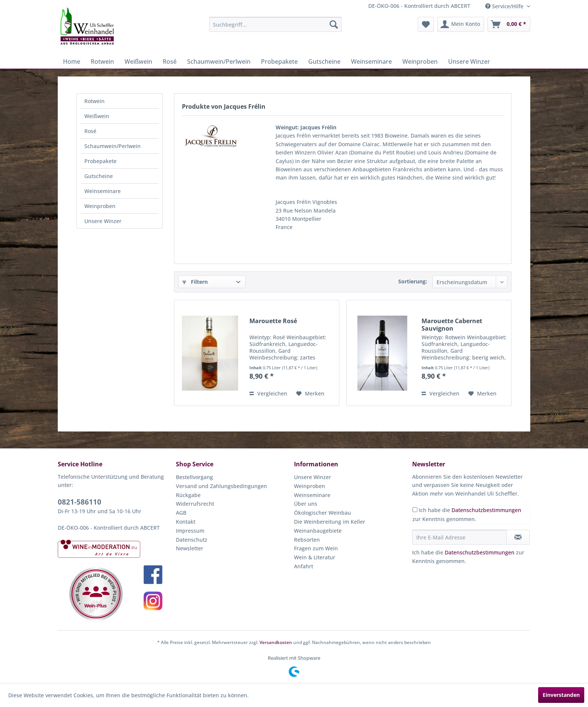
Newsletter (190, 548)
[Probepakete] (279, 61)
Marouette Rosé (273, 321)
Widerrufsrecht (195, 504)
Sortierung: (413, 281)
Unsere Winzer (103, 221)
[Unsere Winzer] (469, 61)
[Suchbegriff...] (275, 24)
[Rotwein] (102, 61)
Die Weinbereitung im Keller (330, 522)
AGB (181, 513)
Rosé (90, 131)
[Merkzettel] (426, 24)
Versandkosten (276, 642)
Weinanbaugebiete (318, 531)
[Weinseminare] (371, 61)
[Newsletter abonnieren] (518, 537)
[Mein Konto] (461, 24)
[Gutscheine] (324, 61)
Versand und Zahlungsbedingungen (221, 486)
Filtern (195, 282)
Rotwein (94, 101)
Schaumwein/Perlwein (112, 146)
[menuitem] (275, 24)
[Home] (72, 61)
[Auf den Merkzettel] (310, 394)
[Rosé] (170, 61)
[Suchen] (334, 24)
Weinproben (100, 206)
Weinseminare (103, 191)
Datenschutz (192, 540)
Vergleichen (268, 393)
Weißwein (97, 116)
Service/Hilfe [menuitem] (505, 6)
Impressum (190, 531)
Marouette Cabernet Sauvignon (452, 325)
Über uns (306, 504)
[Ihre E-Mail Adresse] (459, 537)
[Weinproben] (420, 61)
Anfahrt (304, 566)
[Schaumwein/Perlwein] (219, 61)
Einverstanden (561, 695)
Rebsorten (307, 540)
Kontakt (186, 522)
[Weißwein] (138, 61)
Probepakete (100, 161)
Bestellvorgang (194, 477)
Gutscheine (99, 176)
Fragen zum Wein (316, 548)
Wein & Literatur (315, 557)
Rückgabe (188, 495)
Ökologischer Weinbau (322, 513)
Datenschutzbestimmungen (486, 510)
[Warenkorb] (509, 24)
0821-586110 (79, 502)
